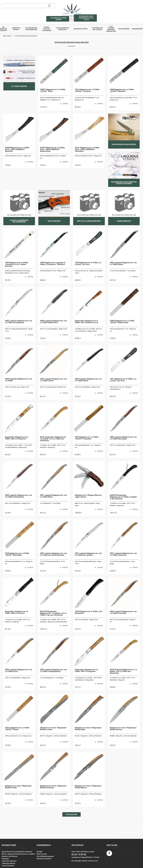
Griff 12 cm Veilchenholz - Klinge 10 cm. (88, 387)
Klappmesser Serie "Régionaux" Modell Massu (88, 787)
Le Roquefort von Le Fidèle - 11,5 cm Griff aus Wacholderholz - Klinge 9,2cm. (18, 446)
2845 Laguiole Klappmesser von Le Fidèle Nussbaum (123, 438)
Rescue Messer (54, 221)
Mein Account (42, 854)
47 (8, 338)
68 (78, 280)
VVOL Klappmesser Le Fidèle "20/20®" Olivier (17, 729)
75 (8, 165)
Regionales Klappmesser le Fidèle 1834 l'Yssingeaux (86, 671)
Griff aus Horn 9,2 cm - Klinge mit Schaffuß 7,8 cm (89, 272)
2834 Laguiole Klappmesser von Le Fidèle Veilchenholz (18, 496)
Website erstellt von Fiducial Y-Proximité (128, 833)
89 (113, 396)
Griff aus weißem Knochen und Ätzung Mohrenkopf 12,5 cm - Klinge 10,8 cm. (17, 272)
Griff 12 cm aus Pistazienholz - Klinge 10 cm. (123, 621)
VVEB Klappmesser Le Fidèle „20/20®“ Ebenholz (122, 90)
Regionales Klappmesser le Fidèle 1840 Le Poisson (17, 612)
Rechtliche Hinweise (44, 859)
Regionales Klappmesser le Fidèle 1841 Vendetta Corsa (87, 322)
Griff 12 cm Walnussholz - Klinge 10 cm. (123, 445)
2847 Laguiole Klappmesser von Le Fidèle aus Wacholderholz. (53, 554)
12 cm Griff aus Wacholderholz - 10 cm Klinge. (122, 563)
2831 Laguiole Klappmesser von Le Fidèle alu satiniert (88, 554)
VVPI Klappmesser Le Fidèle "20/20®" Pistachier (87, 438)
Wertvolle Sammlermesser (89, 221)
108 (78, 513)
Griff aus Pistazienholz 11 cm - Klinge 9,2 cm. (88, 446)
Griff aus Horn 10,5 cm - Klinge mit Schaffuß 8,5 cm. (121, 388)
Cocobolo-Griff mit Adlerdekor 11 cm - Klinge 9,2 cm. (87, 99)
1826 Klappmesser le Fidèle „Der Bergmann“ (89, 612)
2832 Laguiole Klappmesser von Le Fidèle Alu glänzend (18, 322)
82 (113, 280)
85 (113, 107)
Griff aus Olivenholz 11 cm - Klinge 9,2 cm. (18, 736)
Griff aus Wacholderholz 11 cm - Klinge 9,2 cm (19, 563)
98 (43, 280)
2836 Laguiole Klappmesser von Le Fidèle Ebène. (88, 380)
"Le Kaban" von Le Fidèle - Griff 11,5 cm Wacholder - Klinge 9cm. (122, 679)
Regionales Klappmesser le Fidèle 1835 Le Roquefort (17, 438)
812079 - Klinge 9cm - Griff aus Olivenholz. (88, 794)
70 (78, 687)
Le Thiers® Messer (19, 86)
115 (43, 107)
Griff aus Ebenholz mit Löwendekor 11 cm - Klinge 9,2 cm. (124, 99)
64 (113, 571)
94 (43, 513)
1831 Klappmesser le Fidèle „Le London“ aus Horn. (123, 380)
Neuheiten (5, 859)
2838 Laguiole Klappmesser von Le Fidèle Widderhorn (53, 322)
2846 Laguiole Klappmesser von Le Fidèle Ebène (123, 264)
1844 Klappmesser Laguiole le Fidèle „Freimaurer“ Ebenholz (53, 264)
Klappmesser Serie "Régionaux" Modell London (53, 729)
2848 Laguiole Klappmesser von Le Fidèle (18, 380)
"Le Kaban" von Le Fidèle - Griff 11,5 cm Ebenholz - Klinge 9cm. (122, 504)
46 (78, 571)
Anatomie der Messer (10, 856)
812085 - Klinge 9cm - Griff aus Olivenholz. (123, 736)
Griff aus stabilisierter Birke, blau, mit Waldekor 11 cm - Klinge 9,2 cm (52, 99)
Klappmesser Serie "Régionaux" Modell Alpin (88, 729)
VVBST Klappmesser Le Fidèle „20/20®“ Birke (53, 90)
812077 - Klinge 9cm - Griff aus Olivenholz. (54, 736)
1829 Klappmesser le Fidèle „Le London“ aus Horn (88, 264)
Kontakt (39, 852)
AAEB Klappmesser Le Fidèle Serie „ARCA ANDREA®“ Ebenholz (17, 150)
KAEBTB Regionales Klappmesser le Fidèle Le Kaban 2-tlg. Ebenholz (123, 497)
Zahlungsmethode (8, 863)
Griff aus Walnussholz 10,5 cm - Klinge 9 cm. (53, 157)
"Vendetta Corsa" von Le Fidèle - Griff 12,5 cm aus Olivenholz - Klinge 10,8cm (88, 330)
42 (43, 745)
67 (113, 338)
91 (8, 396)
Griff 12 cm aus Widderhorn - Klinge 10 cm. (54, 329)
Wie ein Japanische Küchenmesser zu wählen (18, 854)
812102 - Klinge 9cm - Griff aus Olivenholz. (88, 736)
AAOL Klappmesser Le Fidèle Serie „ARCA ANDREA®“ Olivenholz (87, 150)
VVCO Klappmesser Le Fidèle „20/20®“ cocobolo (87, 90)
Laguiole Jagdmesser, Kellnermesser (19, 221)
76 (43, 338)
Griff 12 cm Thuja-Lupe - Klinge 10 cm (17, 387)
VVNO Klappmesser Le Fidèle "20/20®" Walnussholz (122, 322)
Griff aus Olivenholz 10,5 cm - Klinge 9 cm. (88, 156)
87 (78, 455)
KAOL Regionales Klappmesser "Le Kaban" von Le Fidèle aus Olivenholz (53, 439)
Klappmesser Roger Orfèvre (124, 144)
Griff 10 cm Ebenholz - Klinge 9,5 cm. (87, 620)
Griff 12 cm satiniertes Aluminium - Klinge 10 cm (88, 563)
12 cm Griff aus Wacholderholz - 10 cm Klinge (53, 563)
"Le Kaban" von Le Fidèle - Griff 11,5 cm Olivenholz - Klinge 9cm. (53, 446)
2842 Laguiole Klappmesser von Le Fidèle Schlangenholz (53, 671)
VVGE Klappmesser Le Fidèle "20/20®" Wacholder (17, 554)
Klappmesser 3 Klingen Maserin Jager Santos (88, 496)
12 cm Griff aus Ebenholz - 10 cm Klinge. (123, 271)
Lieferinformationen (9, 861)
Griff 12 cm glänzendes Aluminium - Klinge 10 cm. (19, 330)
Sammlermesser (124, 221)
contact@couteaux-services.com (86, 861)
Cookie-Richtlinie (8, 866)
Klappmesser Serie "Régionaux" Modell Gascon (123, 729)
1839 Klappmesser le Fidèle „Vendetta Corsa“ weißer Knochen (17, 264)
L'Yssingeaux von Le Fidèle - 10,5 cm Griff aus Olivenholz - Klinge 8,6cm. (88, 679)
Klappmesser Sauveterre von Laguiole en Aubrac (124, 183)
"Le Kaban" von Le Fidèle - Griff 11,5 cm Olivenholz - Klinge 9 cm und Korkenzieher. (54, 621)
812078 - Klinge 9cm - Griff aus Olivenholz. (19, 794)
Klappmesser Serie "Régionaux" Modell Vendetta (53, 787)
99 (113, 687)
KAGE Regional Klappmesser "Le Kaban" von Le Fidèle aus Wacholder (123, 671)
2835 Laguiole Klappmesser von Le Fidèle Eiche (18, 671)
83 (78, 107)
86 (8, 455)
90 (43, 455)
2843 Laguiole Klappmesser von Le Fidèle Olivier (53, 380)
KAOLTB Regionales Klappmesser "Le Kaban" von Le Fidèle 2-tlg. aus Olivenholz (53, 613)
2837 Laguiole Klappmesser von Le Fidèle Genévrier (123, 554)
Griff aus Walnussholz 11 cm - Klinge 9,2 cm (123, 330)
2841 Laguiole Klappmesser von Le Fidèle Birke (53, 496)
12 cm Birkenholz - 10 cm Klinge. (50, 503)
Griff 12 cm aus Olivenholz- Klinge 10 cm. (53, 387)
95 (8, 280)
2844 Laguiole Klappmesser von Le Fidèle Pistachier (123, 612)
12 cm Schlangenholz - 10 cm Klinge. (52, 678)
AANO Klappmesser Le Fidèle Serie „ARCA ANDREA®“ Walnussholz (52, 150)
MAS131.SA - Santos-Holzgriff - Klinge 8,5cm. (87, 504)
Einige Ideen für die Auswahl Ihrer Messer (17, 852)
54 (78, 629)
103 (113, 513)
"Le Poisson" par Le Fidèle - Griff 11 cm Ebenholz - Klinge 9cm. (18, 621)
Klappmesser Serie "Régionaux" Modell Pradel (18, 787)
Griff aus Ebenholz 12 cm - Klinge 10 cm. (53, 271)
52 (78, 396)
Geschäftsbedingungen (45, 856)
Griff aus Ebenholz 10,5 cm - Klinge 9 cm (18, 156)
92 (8, 629)
